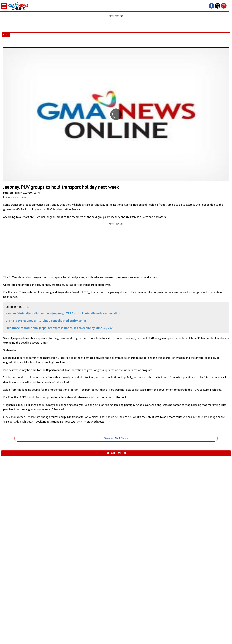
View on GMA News (116, 438)
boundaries (10, 297)
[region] (116, 22)
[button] (211, 6)
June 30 (195, 338)
